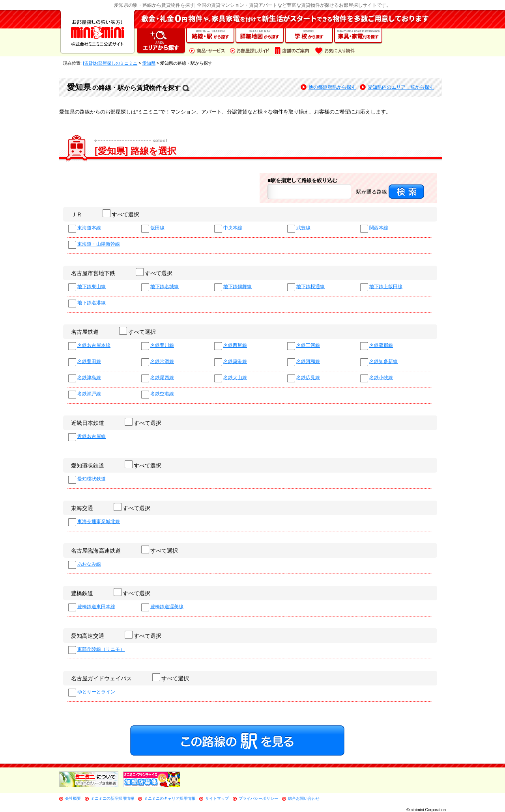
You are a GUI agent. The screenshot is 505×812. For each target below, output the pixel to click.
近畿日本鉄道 (88, 423)
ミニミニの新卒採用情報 (112, 798)
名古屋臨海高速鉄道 (96, 551)
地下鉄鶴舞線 (238, 287)
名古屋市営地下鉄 (93, 273)
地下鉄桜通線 (310, 287)
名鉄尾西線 (162, 378)
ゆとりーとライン (96, 692)
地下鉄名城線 (165, 287)
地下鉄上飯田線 (386, 287)
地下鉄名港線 (92, 303)
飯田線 (157, 228)
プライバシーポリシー (258, 798)
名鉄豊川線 (162, 345)
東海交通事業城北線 (99, 522)
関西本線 (379, 228)
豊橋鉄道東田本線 (96, 607)
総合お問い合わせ (304, 798)
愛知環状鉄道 (88, 466)
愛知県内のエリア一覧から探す (401, 87)
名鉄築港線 (235, 362)
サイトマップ (217, 798)
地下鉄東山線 (92, 287)
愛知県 (149, 63)
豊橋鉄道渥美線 (167, 607)
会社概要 (73, 798)
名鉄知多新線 (383, 362)
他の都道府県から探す (332, 87)
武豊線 (303, 228)
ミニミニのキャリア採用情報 (170, 798)
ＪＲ (77, 214)
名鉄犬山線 (235, 378)
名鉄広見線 (308, 378)
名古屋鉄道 (85, 332)
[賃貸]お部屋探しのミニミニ (110, 63)
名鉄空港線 (162, 394)
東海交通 (82, 508)
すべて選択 (121, 214)
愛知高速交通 (88, 636)
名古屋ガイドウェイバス (101, 678)
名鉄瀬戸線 (89, 394)
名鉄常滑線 (162, 362)
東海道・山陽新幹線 (99, 244)
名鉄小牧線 (381, 378)
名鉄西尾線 (235, 345)
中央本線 (233, 228)
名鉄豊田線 (89, 362)
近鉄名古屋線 (92, 437)
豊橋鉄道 (82, 593)
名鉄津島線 (89, 378)
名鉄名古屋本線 (94, 345)
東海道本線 (89, 228)
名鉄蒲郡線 (381, 345)
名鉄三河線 (308, 345)
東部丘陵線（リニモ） (101, 649)
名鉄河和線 (308, 362)
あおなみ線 (89, 564)
